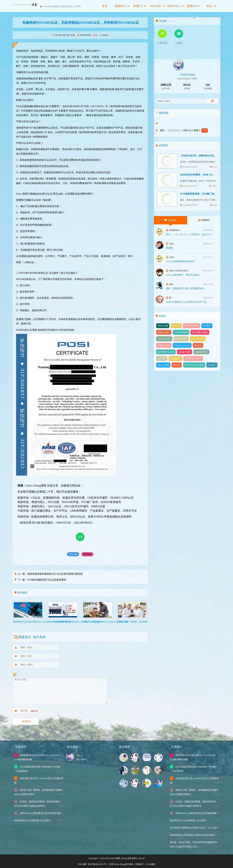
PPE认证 (198, 345)
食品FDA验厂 (181, 339)
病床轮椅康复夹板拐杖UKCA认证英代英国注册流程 (55, 574)
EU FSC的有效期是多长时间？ (181, 261)
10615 (213, 186)
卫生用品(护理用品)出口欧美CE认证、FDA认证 (193, 828)
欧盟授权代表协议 (193, 358)
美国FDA (122, 6)
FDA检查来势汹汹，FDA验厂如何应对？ (202, 194)
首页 (105, 6)
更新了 (201, 130)
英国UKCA (194, 8)
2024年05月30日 (189, 167)
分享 (80, 537)
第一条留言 (82, 759)
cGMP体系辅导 (181, 332)
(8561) (104, 35)
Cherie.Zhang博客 (36, 486)
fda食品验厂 (175, 358)
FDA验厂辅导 (185, 352)
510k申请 (162, 358)
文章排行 (204, 220)
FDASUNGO (84, 35)
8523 (214, 167)
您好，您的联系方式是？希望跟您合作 (185, 288)
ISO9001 (177, 365)
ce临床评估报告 (192, 326)
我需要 (169, 248)
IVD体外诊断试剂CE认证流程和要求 (47, 580)
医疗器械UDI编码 (200, 332)
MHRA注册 (163, 326)
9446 (214, 205)
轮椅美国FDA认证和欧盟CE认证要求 (32, 820)
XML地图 (82, 864)
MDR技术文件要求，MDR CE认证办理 (201, 175)
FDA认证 (176, 326)
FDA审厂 (212, 365)
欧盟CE (140, 6)
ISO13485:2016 (164, 339)
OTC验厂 (207, 326)
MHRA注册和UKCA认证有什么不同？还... (187, 302)
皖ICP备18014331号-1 (98, 864)
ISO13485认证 (198, 339)
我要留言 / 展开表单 (30, 637)
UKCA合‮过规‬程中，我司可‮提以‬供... (184, 275)
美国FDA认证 (164, 345)
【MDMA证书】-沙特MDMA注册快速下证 (203, 156)
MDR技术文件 (201, 352)
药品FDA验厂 (164, 332)
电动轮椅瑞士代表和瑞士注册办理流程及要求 (192, 835)
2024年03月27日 (189, 186)
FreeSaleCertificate (182, 345)
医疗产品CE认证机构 (194, 365)
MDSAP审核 (163, 365)
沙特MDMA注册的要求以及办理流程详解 (40, 813)
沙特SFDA (175, 6)
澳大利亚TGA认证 (166, 352)
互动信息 (171, 220)
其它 (211, 6)
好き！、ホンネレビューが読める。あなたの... (189, 234)
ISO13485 (158, 6)
